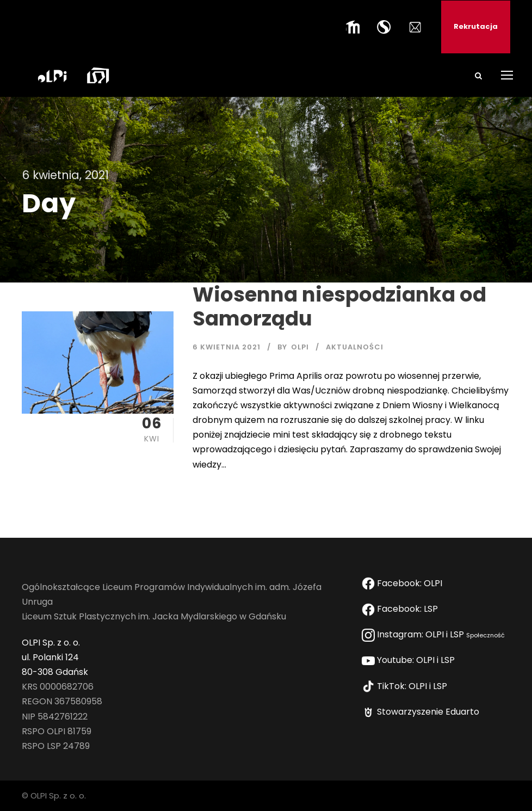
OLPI (300, 347)
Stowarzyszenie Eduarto (423, 712)
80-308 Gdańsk (55, 672)
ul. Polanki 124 (50, 657)
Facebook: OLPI (403, 583)
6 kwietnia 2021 (227, 347)
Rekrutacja (476, 26)
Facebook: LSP (402, 609)
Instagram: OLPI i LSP (433, 634)
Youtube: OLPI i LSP (410, 660)
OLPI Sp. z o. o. (51, 643)
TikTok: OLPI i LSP (407, 686)
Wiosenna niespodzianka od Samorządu (339, 306)
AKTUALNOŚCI (355, 347)
